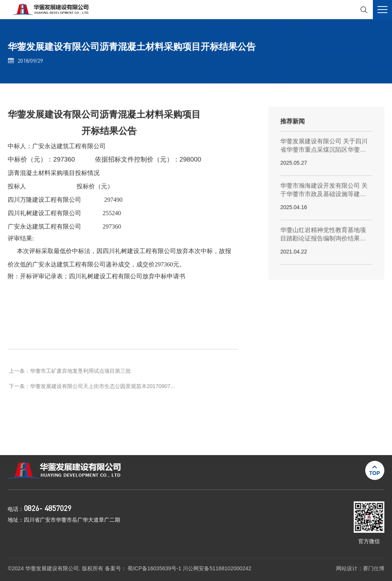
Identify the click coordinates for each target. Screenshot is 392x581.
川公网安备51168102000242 (217, 568)
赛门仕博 (374, 568)
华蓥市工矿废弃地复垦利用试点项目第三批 (81, 378)
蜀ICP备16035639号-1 (155, 568)
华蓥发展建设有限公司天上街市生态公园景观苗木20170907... (103, 393)
